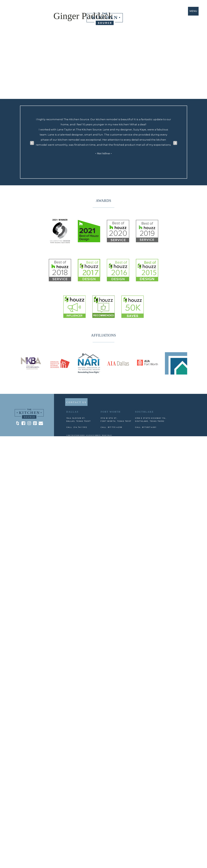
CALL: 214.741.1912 (77, 427)
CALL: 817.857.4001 (146, 427)
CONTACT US (76, 402)
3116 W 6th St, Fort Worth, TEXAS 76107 (116, 420)
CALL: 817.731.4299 (111, 427)
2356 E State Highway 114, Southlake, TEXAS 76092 (151, 420)
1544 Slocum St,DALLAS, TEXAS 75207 (79, 420)
